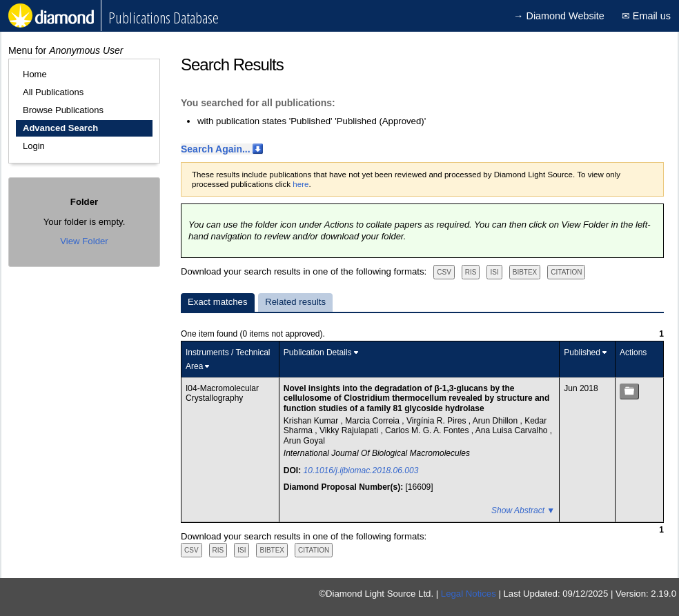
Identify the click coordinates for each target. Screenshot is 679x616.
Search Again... (216, 149)
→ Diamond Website (559, 16)
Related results (295, 302)
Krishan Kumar (312, 421)
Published (582, 352)
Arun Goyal (304, 441)
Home (35, 74)
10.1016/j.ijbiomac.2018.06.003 (361, 470)
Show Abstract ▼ (523, 510)
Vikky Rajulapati (350, 430)
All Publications (53, 92)
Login (34, 146)
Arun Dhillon (496, 421)
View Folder (84, 241)
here (301, 184)
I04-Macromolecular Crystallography (222, 393)
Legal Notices (469, 594)
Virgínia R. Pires (437, 421)
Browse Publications (63, 110)
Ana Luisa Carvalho (513, 430)
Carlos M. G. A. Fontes (428, 430)
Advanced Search (60, 128)
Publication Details (318, 352)
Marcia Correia (373, 421)
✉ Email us (646, 16)
